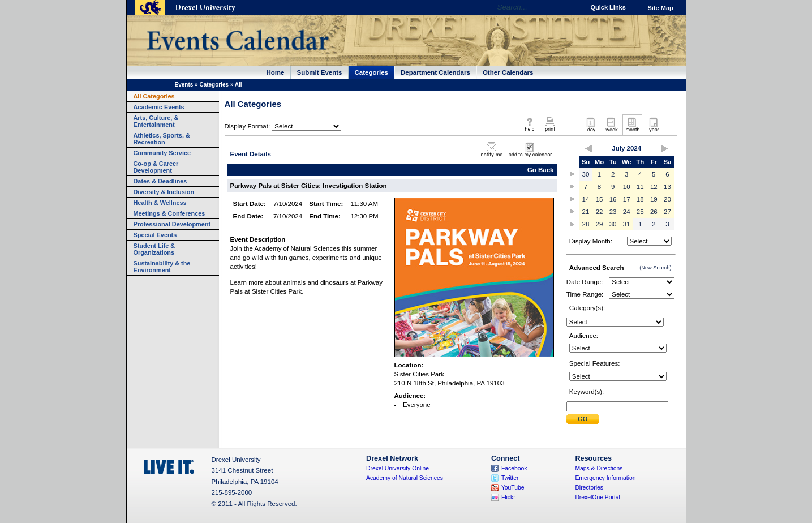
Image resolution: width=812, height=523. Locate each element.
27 (667, 212)
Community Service (162, 153)
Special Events (155, 235)
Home (276, 72)
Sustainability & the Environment (162, 267)
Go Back (541, 170)
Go (573, 7)
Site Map (661, 8)
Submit (583, 419)
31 (627, 224)
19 (654, 199)
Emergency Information (605, 478)
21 (586, 212)
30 (586, 174)
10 (627, 187)
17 (627, 199)
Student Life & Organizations (154, 249)
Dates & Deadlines (160, 181)
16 (613, 199)
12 (654, 187)
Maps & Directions (599, 468)
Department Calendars (435, 72)
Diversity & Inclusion (164, 192)
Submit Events (320, 72)
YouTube (513, 488)
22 (600, 212)
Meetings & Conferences (169, 213)
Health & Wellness (160, 203)
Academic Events (159, 107)
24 (627, 212)
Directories (589, 488)
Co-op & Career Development (156, 167)
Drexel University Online (398, 468)
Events (184, 85)
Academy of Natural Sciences (405, 478)
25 (640, 212)
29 (600, 224)
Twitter (510, 478)
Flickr (508, 497)
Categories (372, 72)
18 (640, 199)
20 (667, 199)
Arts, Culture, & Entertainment (156, 121)
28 (586, 224)
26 (654, 212)
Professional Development (172, 224)
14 (586, 199)
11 (640, 187)
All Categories (154, 96)
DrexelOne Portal (597, 497)
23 (613, 212)
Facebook (514, 468)
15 (600, 199)
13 (667, 187)
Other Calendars (508, 72)
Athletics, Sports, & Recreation (162, 139)
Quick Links (608, 7)
